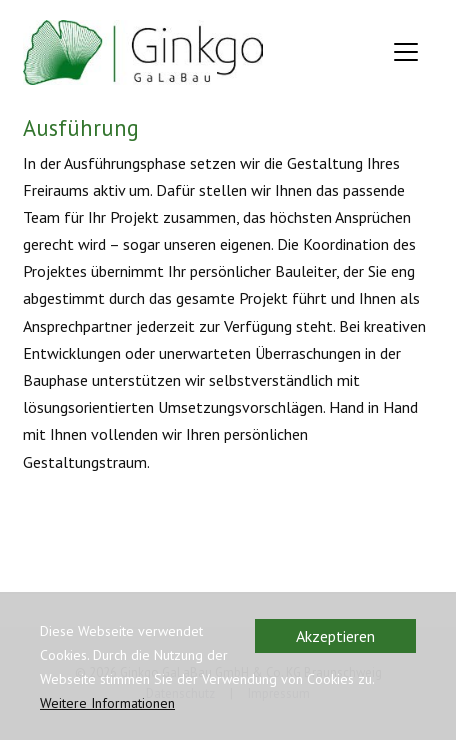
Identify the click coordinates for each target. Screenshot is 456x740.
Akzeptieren (335, 636)
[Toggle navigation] (406, 52)
